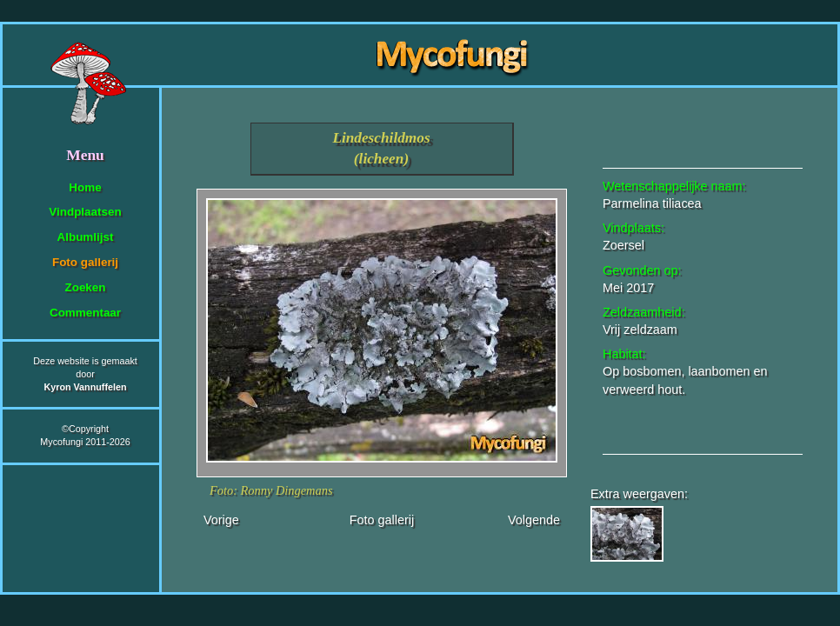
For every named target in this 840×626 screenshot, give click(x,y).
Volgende (534, 520)
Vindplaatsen (85, 212)
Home (85, 187)
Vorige (221, 520)
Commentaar (85, 313)
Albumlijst (86, 237)
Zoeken (85, 287)
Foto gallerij (85, 262)
